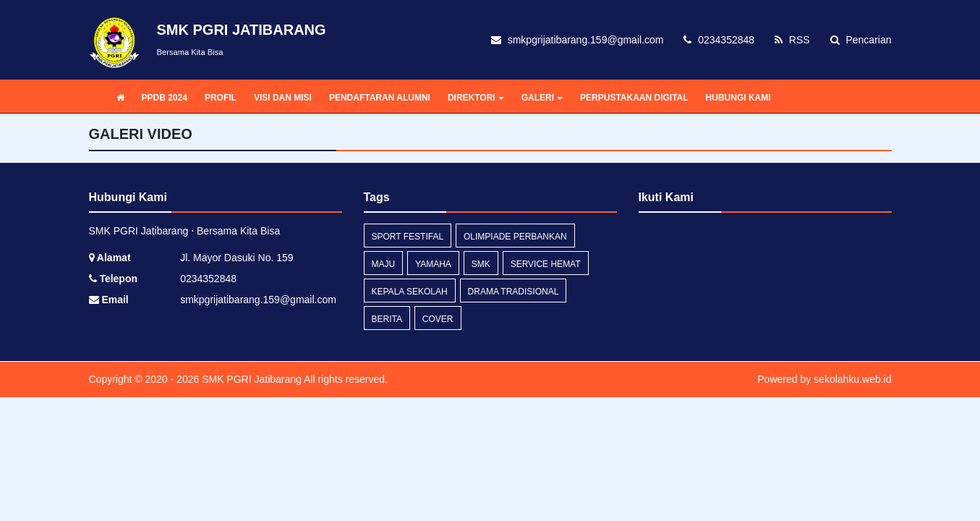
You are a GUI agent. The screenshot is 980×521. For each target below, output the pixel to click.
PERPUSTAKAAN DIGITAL (634, 98)
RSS (792, 40)
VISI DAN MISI (283, 98)
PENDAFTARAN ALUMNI (380, 98)
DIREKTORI (476, 98)
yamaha (433, 264)
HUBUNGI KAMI (738, 98)
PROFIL (221, 98)
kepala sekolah (410, 292)
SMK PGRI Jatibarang (250, 379)
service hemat (546, 264)
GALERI (542, 98)
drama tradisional (514, 292)
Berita (387, 319)
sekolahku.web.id (852, 379)
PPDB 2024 (165, 98)
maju (384, 264)
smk (481, 264)
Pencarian (861, 40)
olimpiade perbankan (515, 237)
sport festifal (408, 237)
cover (438, 319)
